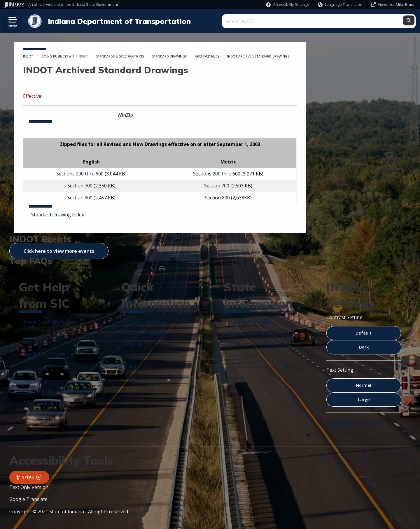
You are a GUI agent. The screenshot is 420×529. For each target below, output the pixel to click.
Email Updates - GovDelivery (259, 344)
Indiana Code (243, 355)
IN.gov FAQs (139, 366)
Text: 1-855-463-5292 (46, 403)
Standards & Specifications (120, 56)
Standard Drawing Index (58, 214)
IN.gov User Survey (147, 321)
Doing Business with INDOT (65, 56)
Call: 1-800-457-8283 (45, 391)
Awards (236, 377)
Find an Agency (40, 380)
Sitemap (135, 355)
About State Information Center (50, 324)
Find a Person (38, 369)
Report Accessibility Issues (355, 422)
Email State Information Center (49, 355)
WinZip (125, 114)
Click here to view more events (59, 250)
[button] (288, 5)
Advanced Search (144, 333)
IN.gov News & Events (252, 333)
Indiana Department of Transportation (117, 21)
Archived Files (207, 56)
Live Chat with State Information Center (45, 340)
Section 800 (80, 197)
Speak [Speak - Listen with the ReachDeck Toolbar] (28, 477)
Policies (134, 344)
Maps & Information (251, 321)
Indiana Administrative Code (259, 366)
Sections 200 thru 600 (80, 173)
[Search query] (364, 21)
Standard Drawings (169, 56)
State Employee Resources (155, 377)
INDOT (28, 56)
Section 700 (80, 185)
